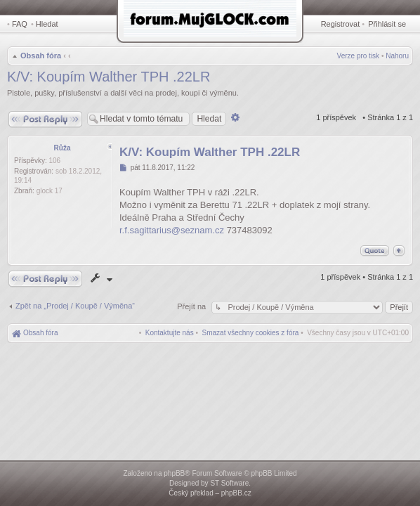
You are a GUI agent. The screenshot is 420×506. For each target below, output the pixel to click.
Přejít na (192, 306)
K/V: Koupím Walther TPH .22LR (109, 77)
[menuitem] (251, 333)
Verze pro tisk (359, 56)
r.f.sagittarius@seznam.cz (172, 230)
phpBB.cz (236, 493)
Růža (63, 148)
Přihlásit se (387, 24)
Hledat (47, 24)
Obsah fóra (41, 56)
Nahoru (397, 56)
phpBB (174, 473)
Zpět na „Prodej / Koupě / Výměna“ (75, 306)
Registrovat (341, 24)
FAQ (20, 24)
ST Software (229, 483)
